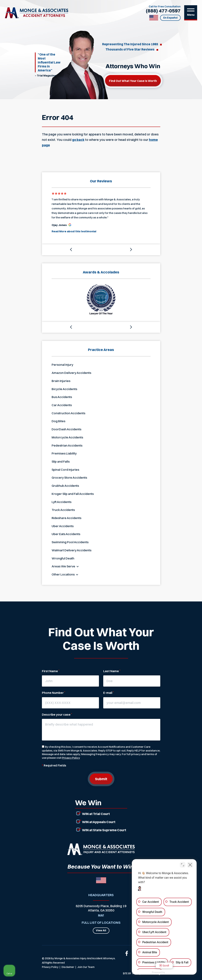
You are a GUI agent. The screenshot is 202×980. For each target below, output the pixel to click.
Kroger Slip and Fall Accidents (73, 494)
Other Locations (63, 574)
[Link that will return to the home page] (101, 849)
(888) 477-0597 (163, 11)
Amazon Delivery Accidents (71, 373)
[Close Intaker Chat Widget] (190, 865)
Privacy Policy (71, 758)
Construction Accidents (68, 413)
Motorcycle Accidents (67, 437)
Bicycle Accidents (64, 389)
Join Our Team (86, 967)
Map (101, 915)
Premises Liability (64, 453)
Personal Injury (62, 365)
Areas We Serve (63, 566)
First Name (51, 671)
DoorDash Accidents (66, 429)
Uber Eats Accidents (66, 534)
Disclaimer (68, 967)
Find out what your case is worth (133, 81)
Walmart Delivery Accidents (72, 550)
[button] (71, 250)
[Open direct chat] (183, 865)
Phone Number (54, 693)
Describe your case (57, 714)
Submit (101, 779)
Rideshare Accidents (66, 518)
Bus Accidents (62, 397)
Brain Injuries (61, 381)
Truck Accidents (63, 510)
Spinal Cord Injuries (65, 470)
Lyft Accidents (62, 502)
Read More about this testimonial (74, 231)
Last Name (112, 671)
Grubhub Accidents (65, 486)
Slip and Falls (61, 461)
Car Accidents (62, 405)
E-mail (108, 693)
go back (78, 140)
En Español (170, 18)
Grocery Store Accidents (69, 477)
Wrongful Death (63, 558)
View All (101, 930)
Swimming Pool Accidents (70, 542)
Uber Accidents (63, 526)
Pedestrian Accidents (67, 445)
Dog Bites (58, 421)
